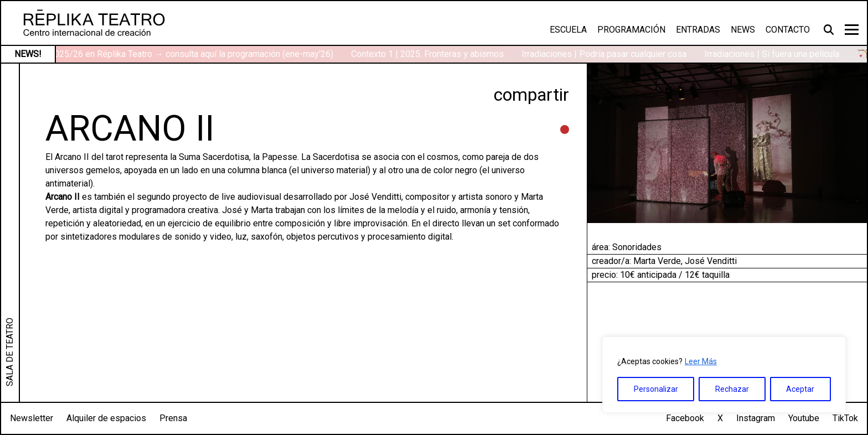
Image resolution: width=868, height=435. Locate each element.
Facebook (685, 418)
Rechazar (732, 389)
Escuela (568, 30)
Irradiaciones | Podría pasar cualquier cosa (607, 54)
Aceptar (800, 389)
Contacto (788, 30)
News (743, 30)
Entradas (698, 30)
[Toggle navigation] (852, 30)
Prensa (173, 418)
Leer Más (701, 361)
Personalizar (656, 389)
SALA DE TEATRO (10, 352)
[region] (724, 375)
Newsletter (32, 418)
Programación (631, 30)
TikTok (845, 418)
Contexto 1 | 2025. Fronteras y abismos (431, 54)
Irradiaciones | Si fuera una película (775, 54)
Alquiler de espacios (106, 418)
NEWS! (28, 54)
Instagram (756, 418)
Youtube (804, 418)
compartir (531, 95)
